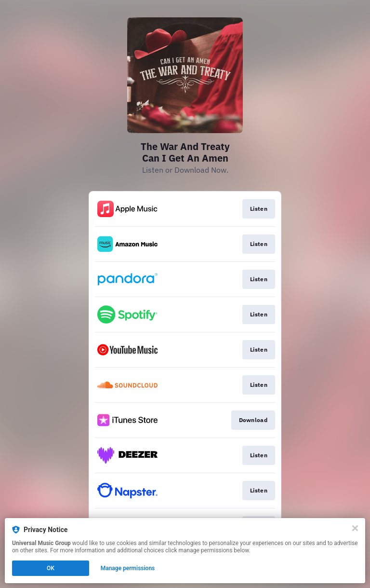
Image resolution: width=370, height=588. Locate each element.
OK (51, 568)
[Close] (355, 528)
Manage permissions (128, 568)
